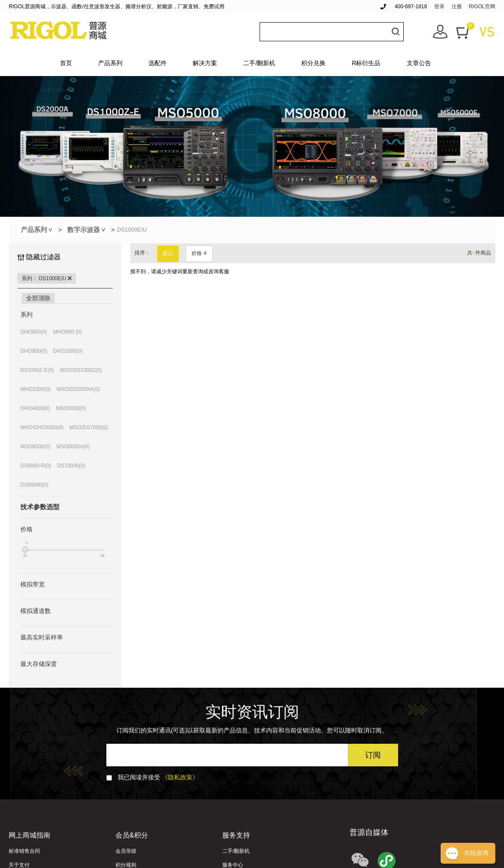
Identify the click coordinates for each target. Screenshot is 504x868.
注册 (457, 7)
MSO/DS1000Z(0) (81, 370)
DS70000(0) (71, 466)
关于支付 (19, 865)
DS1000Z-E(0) (37, 370)
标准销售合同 (24, 851)
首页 (66, 63)
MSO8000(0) (35, 447)
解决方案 (205, 63)
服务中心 (233, 865)
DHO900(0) (34, 351)
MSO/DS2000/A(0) (78, 389)
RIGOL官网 (482, 7)
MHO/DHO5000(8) (42, 427)
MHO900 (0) (67, 332)
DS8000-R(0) (36, 466)
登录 (439, 7)
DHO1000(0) (68, 351)
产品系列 (110, 63)
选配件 (158, 63)
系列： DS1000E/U (47, 278)
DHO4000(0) (35, 408)
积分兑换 (313, 63)
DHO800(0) (34, 332)
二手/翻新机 (259, 63)
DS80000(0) (35, 485)
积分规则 (126, 865)
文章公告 (419, 63)
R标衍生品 (366, 63)
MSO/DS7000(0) (89, 427)
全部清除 (38, 298)
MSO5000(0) (71, 408)
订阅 (373, 755)
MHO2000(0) (35, 389)
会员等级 (126, 851)
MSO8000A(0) (73, 447)
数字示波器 (88, 230)
